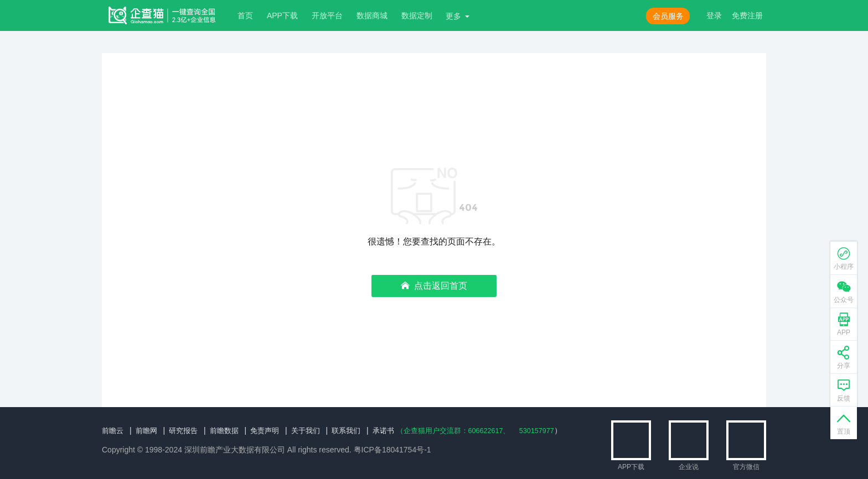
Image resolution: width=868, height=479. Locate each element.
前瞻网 (149, 430)
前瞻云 (113, 430)
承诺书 (399, 430)
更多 (453, 16)
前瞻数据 (231, 430)
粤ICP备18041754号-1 (392, 450)
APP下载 (282, 15)
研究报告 (188, 430)
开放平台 (327, 15)
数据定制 (417, 15)
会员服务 (668, 16)
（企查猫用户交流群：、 (474, 430)
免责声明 (273, 430)
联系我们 (359, 430)
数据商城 (372, 15)
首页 (245, 15)
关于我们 (317, 430)
